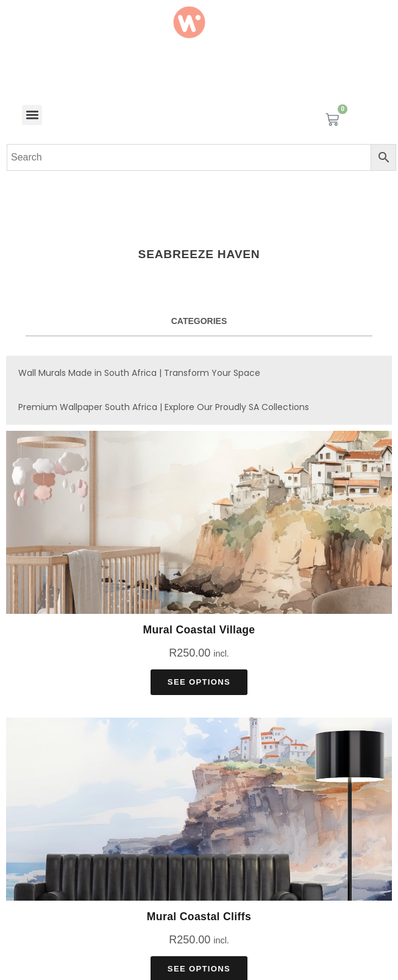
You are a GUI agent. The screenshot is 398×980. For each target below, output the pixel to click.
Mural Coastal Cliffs (199, 917)
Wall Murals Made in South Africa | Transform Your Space (139, 373)
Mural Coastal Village (199, 630)
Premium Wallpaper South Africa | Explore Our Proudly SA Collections (164, 407)
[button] (32, 115)
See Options (199, 682)
